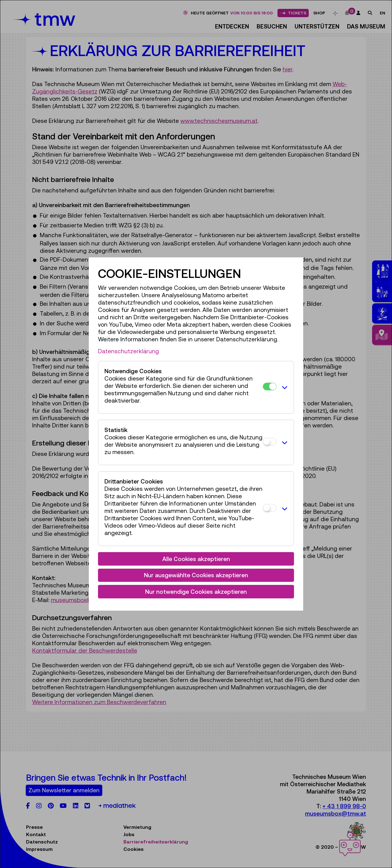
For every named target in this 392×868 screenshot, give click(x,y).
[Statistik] (270, 442)
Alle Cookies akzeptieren (196, 559)
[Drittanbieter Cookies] (270, 508)
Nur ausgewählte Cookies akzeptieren (196, 575)
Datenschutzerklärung (128, 351)
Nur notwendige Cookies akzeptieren (196, 592)
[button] (284, 387)
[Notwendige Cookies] (270, 387)
